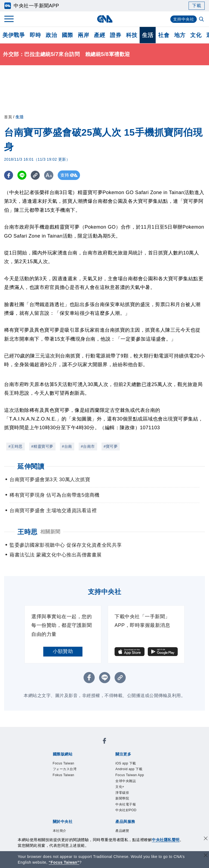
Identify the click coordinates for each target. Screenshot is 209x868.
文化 (196, 35)
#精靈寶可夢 (42, 446)
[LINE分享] (23, 175)
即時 (35, 35)
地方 (180, 35)
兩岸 (83, 35)
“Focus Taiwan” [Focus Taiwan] (64, 862)
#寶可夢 (111, 446)
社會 (164, 35)
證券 (116, 35)
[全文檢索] (202, 20)
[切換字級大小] (50, 175)
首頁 (8, 117)
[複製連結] (37, 175)
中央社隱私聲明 (166, 840)
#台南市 (88, 446)
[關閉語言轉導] (206, 856)
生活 (148, 35)
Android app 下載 (135, 771)
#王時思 (16, 446)
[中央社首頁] (105, 19)
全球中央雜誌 (130, 794)
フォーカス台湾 (70, 771)
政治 (51, 35)
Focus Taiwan (69, 764)
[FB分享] (9, 175)
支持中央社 (183, 19)
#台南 (67, 446)
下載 (197, 6)
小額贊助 (63, 651)
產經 (99, 35)
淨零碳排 (125, 808)
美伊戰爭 (14, 35)
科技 (132, 35)
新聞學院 (125, 816)
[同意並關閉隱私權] (206, 839)
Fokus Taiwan (69, 779)
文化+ (122, 801)
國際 (67, 35)
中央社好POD (131, 830)
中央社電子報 (130, 823)
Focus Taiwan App (131, 783)
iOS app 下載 (130, 764)
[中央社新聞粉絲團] (104, 742)
